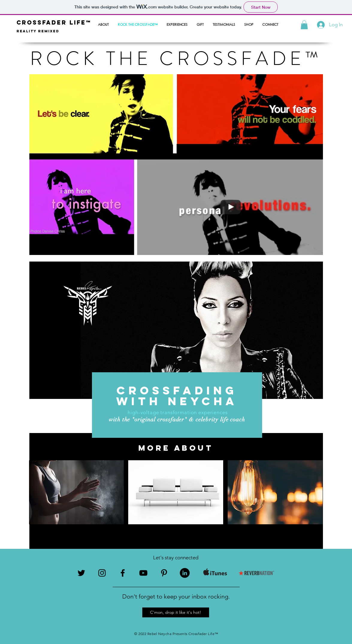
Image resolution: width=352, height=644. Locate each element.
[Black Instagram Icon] (102, 573)
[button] (304, 25)
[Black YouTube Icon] (143, 573)
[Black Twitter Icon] (81, 573)
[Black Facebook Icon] (123, 573)
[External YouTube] (230, 207)
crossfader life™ (54, 22)
